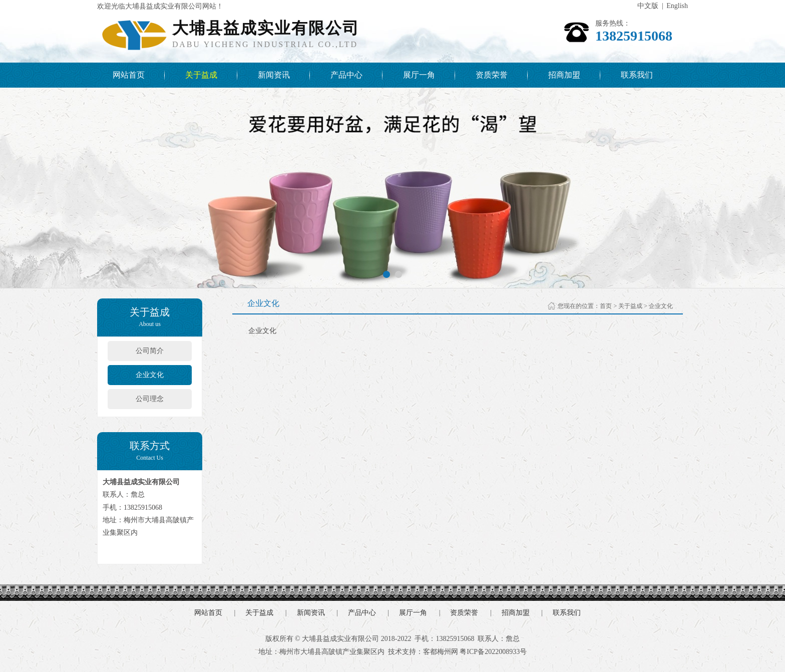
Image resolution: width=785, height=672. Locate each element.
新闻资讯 (274, 75)
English (677, 6)
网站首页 (129, 75)
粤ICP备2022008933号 (493, 652)
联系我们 (637, 75)
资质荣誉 (492, 75)
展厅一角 (419, 75)
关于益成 (201, 75)
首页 (606, 306)
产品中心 (346, 75)
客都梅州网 (441, 652)
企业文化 (150, 375)
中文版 (648, 6)
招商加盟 (564, 75)
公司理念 (150, 399)
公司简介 (150, 351)
